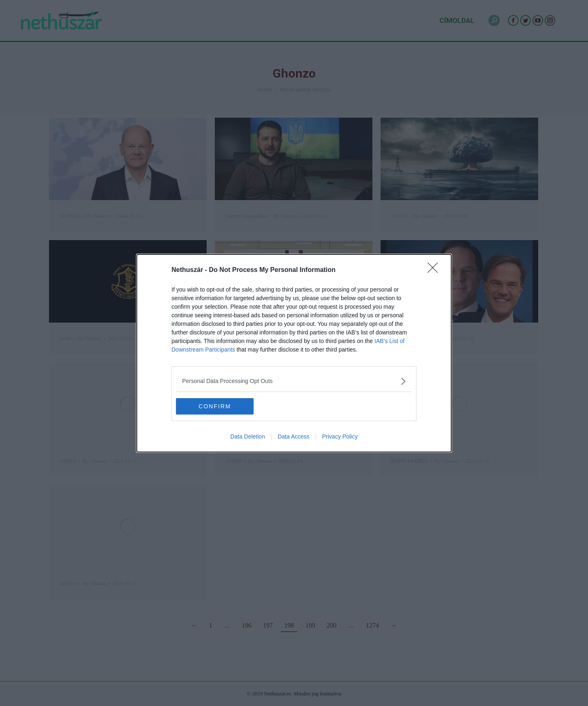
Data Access (294, 437)
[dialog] (294, 353)
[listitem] (294, 381)
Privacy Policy (340, 437)
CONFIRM (215, 406)
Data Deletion (248, 437)
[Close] (435, 270)
